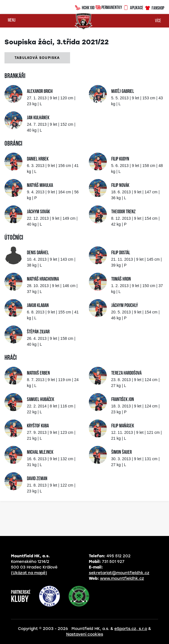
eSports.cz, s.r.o (131, 629)
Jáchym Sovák (38, 212)
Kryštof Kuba (38, 426)
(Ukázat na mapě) (29, 573)
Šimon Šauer (121, 452)
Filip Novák (120, 186)
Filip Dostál (121, 253)
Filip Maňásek (123, 426)
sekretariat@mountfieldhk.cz (119, 573)
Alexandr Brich (40, 92)
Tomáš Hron (121, 279)
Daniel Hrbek (38, 159)
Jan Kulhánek (38, 118)
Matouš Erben (38, 373)
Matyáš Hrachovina (43, 279)
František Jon (123, 400)
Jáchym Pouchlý (125, 306)
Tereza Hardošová (126, 373)
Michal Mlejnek (40, 452)
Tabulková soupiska (37, 58)
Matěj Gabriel (123, 92)
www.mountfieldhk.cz (122, 578)
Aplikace (133, 7)
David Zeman (37, 479)
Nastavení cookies (85, 634)
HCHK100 (85, 7)
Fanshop (154, 7)
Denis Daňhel (38, 253)
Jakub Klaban (38, 306)
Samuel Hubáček (40, 400)
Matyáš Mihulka (40, 186)
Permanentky (109, 7)
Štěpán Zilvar (38, 332)
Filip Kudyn (120, 159)
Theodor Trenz (123, 212)
